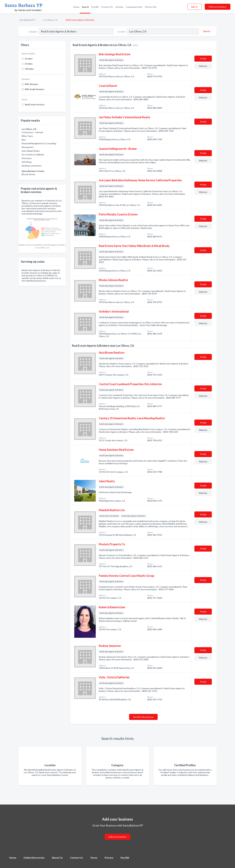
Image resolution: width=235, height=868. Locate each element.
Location (122, 32)
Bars (24, 140)
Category (33, 32)
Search (85, 7)
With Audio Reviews (35, 89)
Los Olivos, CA (50, 20)
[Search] (206, 31)
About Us (57, 858)
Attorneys (27, 158)
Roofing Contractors (32, 166)
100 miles (29, 69)
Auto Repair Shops (31, 151)
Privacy (109, 858)
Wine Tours (27, 136)
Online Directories (34, 858)
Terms (94, 858)
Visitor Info (151, 7)
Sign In (194, 7)
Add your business (218, 7)
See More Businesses (143, 717)
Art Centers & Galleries (33, 154)
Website (203, 66)
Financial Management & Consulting (39, 143)
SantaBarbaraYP (27, 20)
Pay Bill (95, 7)
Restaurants (28, 147)
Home (76, 7)
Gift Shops (27, 162)
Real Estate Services (35, 104)
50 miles (29, 64)
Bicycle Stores (28, 174)
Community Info (134, 7)
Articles (119, 7)
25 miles (29, 59)
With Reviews (31, 84)
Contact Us (107, 7)
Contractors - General (32, 132)
